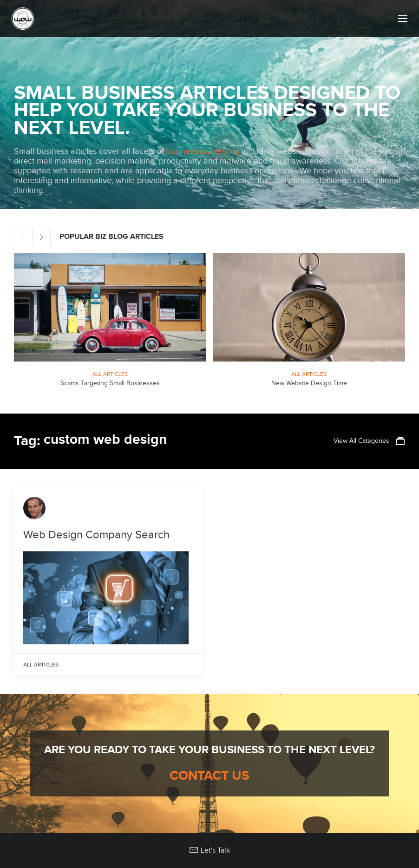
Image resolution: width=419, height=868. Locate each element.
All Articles (110, 374)
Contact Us (209, 776)
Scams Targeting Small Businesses (110, 383)
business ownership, (203, 151)
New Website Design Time (309, 383)
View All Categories (369, 441)
